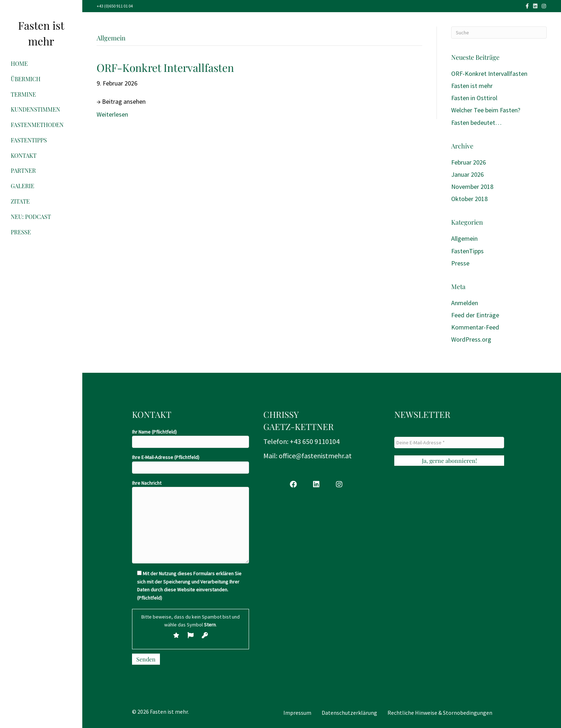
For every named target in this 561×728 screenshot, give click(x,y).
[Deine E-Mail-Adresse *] (449, 443)
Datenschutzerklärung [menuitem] (349, 713)
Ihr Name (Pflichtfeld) (191, 438)
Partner (23, 170)
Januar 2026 (467, 174)
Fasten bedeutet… (476, 123)
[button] (293, 484)
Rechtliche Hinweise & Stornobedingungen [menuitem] (440, 713)
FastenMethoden (37, 125)
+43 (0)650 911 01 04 (115, 6)
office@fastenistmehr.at (315, 456)
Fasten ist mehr (472, 86)
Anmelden (465, 303)
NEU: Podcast (31, 217)
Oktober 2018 (469, 199)
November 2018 (472, 187)
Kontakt (24, 155)
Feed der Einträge (475, 315)
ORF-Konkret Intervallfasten (165, 68)
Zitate (20, 201)
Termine (23, 94)
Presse (21, 232)
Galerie (23, 186)
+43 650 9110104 (315, 441)
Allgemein (464, 238)
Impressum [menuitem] (297, 713)
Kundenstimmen (35, 109)
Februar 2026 (469, 162)
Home (19, 63)
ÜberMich (26, 79)
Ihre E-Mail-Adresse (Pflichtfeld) (191, 464)
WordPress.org (471, 339)
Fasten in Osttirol (474, 98)
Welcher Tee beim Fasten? (486, 110)
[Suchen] (499, 33)
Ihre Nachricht (191, 522)
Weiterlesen (112, 114)
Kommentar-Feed (475, 327)
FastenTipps (29, 140)
